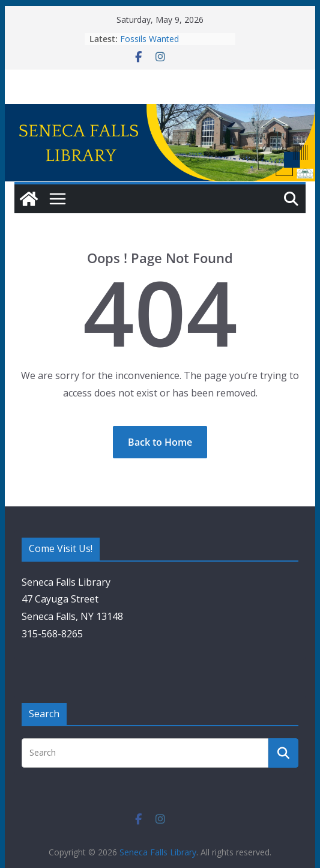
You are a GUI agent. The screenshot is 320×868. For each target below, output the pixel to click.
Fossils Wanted (149, 39)
